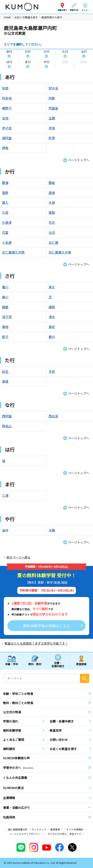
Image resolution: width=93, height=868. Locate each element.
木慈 (52, 202)
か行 (28, 51)
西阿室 (7, 416)
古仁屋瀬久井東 (60, 252)
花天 (52, 222)
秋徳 (5, 88)
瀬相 (5, 327)
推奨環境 (55, 829)
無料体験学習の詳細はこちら (47, 626)
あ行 (9, 51)
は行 (9, 62)
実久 (52, 287)
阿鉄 (52, 98)
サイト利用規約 (75, 829)
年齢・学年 (12, 664)
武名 (5, 371)
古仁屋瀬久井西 (13, 252)
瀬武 (52, 327)
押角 (5, 148)
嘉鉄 (5, 193)
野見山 (7, 426)
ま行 (28, 62)
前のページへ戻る (18, 557)
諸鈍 (52, 307)
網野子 (7, 108)
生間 (52, 118)
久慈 (5, 212)
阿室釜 (53, 108)
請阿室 (7, 138)
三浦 (5, 495)
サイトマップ (39, 829)
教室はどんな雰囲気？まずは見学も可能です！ (36, 643)
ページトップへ (79, 160)
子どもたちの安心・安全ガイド (64, 834)
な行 (84, 51)
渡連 (5, 381)
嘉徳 (52, 193)
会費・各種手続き (58, 664)
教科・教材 (35, 664)
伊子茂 (7, 128)
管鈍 (52, 212)
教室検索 (81, 664)
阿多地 (7, 98)
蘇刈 (52, 337)
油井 (5, 530)
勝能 (52, 183)
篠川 (5, 297)
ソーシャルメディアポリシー (25, 834)
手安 (52, 371)
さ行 (46, 51)
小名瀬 (7, 242)
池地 (5, 118)
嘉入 (5, 202)
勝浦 (5, 183)
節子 (5, 337)
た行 (65, 51)
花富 (5, 232)
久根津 (7, 222)
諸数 (5, 307)
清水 (52, 317)
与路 (52, 530)
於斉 (52, 138)
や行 (46, 62)
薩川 (5, 287)
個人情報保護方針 (18, 829)
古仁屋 (53, 242)
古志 (52, 232)
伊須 (52, 128)
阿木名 (53, 88)
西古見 (53, 416)
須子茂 (7, 317)
